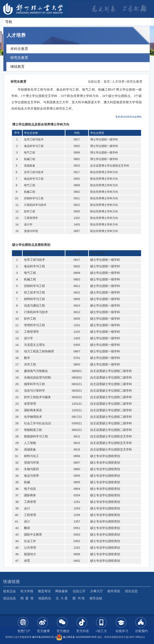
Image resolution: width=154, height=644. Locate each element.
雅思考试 (44, 591)
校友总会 (10, 591)
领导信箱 (96, 598)
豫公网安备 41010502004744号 (76, 637)
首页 (107, 82)
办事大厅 (97, 591)
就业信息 (10, 598)
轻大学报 (27, 591)
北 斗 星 (62, 598)
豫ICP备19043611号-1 (44, 637)
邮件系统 (114, 591)
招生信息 (131, 591)
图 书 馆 (79, 598)
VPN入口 (140, 637)
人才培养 (118, 82)
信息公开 (79, 591)
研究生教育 (135, 82)
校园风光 (45, 598)
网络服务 (62, 591)
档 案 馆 (27, 598)
